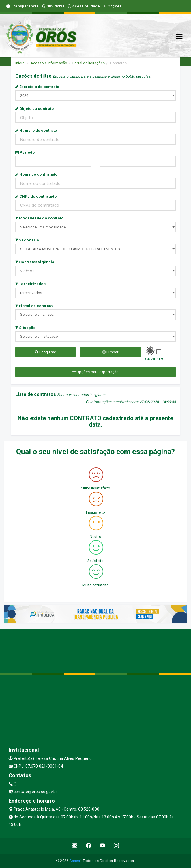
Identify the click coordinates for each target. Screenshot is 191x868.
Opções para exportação (95, 372)
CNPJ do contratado (36, 196)
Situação (25, 328)
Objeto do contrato (34, 109)
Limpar (110, 352)
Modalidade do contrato (39, 218)
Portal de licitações (89, 63)
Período (25, 152)
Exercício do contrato (37, 87)
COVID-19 (154, 359)
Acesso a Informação (49, 63)
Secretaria (27, 240)
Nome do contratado (36, 174)
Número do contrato (36, 130)
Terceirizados (30, 284)
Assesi (75, 861)
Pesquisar (45, 352)
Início (20, 63)
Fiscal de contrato (34, 306)
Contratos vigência (35, 262)
